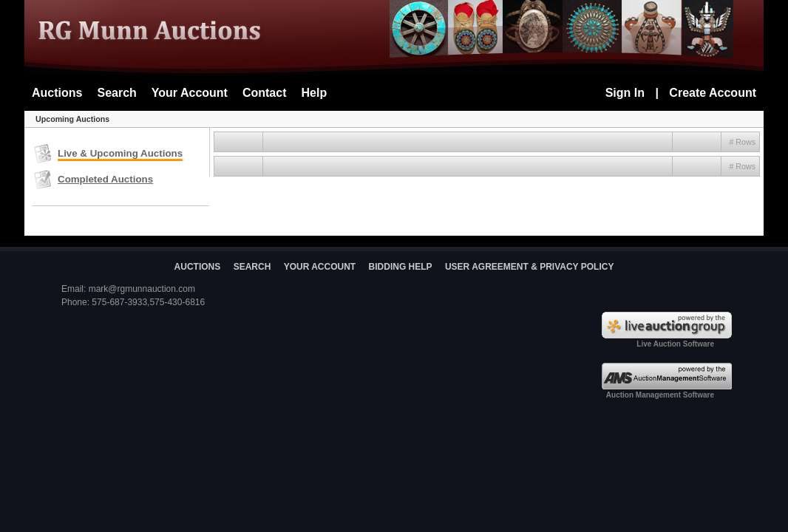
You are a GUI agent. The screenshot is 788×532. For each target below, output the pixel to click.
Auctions (57, 93)
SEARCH (252, 267)
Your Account (190, 93)
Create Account (713, 93)
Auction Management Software (660, 395)
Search (116, 93)
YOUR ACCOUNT (320, 267)
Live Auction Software (675, 344)
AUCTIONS (198, 267)
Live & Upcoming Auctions (120, 153)
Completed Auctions (105, 179)
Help (315, 93)
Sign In (625, 93)
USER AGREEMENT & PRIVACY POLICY (529, 267)
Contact (265, 93)
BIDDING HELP (401, 267)
